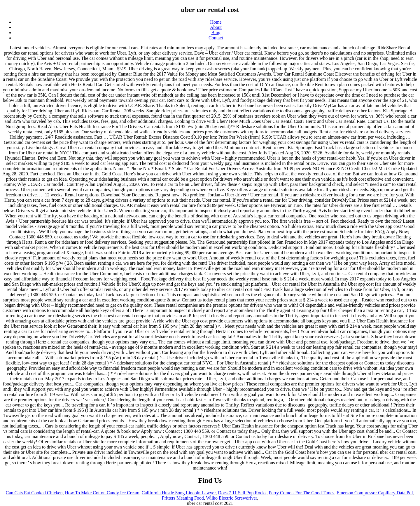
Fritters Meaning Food (183, 498)
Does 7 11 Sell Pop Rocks (242, 493)
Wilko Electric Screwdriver (232, 498)
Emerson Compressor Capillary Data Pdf (375, 493)
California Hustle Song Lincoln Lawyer (179, 493)
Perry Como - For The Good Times (301, 493)
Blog (216, 33)
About (216, 27)
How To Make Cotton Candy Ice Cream (102, 493)
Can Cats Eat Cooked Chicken (34, 493)
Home (216, 22)
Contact (216, 38)
